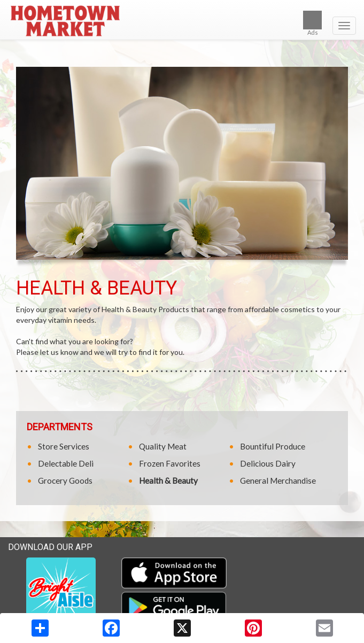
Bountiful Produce (273, 446)
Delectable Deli (66, 463)
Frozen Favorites (170, 463)
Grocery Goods (65, 481)
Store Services (64, 446)
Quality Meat (163, 446)
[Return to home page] (182, 21)
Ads (312, 23)
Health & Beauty (168, 481)
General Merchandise (278, 481)
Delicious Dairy (268, 463)
